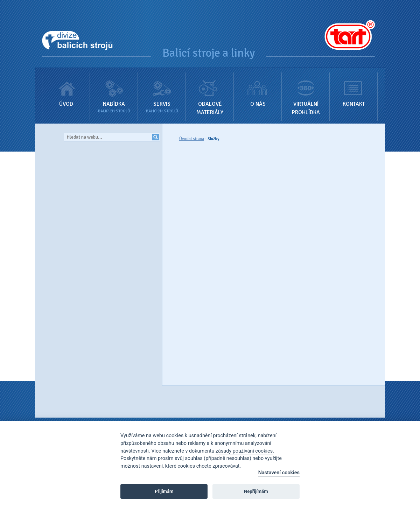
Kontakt (354, 88)
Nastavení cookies (279, 473)
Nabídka (114, 91)
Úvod (66, 88)
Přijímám (164, 491)
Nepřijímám (256, 491)
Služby (213, 139)
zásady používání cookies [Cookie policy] (244, 451)
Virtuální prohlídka (306, 92)
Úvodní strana (192, 139)
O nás (258, 88)
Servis (162, 91)
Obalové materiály (210, 92)
